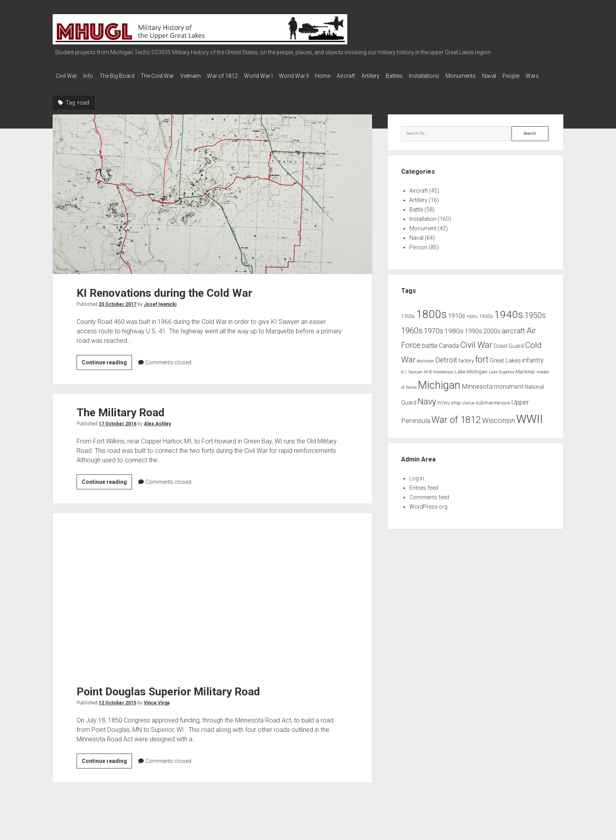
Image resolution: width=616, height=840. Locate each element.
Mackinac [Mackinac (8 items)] (525, 380)
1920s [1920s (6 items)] (472, 324)
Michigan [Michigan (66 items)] (439, 393)
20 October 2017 (117, 312)
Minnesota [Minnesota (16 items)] (477, 394)
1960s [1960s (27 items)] (412, 338)
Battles (437, 76)
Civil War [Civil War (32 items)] (476, 353)
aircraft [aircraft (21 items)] (513, 339)
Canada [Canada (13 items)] (449, 354)
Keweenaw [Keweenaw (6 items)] (443, 380)
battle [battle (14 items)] (430, 354)
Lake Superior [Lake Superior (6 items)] (501, 380)
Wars (90, 86)
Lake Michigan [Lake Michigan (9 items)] (471, 380)
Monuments (512, 76)
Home (354, 76)
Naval (544, 76)
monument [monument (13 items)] (509, 395)
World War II (321, 76)
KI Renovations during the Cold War (212, 202)
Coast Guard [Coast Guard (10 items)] (509, 354)
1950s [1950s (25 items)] (535, 323)
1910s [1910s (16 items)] (456, 324)
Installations (471, 76)
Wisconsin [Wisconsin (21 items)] (499, 428)
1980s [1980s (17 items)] (454, 339)
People (64, 86)
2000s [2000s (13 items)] (492, 339)
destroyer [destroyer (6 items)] (425, 369)
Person (418, 255)
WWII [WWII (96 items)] (530, 427)
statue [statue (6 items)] (468, 411)
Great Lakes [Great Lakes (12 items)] (505, 368)
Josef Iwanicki (160, 312)
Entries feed (424, 496)
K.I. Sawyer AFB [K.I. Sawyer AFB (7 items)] (417, 380)
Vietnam (206, 76)
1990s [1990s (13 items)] (473, 339)
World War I (282, 76)
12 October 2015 (117, 711)
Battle (416, 217)
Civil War (66, 76)
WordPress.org (428, 515)
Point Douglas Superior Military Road (212, 601)
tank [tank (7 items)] (506, 411)
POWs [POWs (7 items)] (444, 411)
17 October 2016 (117, 432)
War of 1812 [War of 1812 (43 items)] (456, 428)
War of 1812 (242, 76)
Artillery (410, 76)
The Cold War (169, 76)
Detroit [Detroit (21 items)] (446, 368)
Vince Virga (157, 711)
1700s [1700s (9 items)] (408, 324)
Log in (417, 486)
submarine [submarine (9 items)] (488, 411)
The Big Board (125, 76)
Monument (423, 236)
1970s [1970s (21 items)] (434, 339)
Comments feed (429, 505)
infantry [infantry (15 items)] (533, 368)
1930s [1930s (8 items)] (486, 324)
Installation (423, 227)
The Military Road (121, 420)
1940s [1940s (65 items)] (509, 322)
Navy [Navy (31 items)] (427, 409)
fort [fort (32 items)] (482, 367)
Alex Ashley (157, 432)
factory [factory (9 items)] (466, 369)
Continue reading (107, 371)
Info (92, 76)
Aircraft (381, 76)
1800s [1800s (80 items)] (431, 322)
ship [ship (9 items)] (456, 411)
